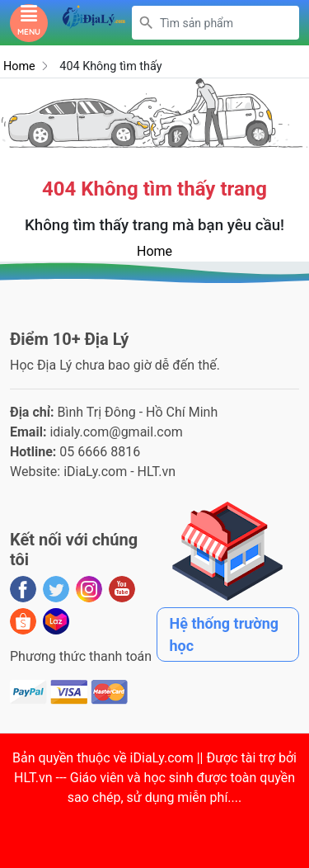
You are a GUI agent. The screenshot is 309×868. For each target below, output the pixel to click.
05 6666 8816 (100, 452)
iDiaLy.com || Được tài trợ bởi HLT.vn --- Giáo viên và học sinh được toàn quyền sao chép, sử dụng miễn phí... (155, 778)
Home (19, 66)
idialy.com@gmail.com (116, 432)
